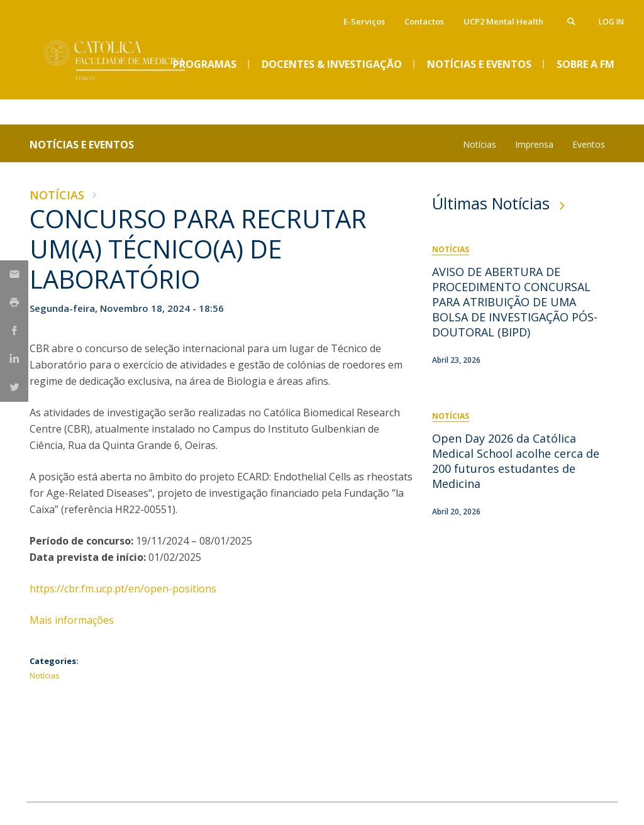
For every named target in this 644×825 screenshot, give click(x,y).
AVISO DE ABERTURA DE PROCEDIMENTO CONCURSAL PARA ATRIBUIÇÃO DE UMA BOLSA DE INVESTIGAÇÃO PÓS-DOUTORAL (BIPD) (515, 302)
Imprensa (534, 144)
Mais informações (73, 620)
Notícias (480, 144)
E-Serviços (364, 21)
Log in (611, 22)
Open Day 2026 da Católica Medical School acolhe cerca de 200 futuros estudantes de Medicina (516, 461)
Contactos (424, 21)
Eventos (589, 144)
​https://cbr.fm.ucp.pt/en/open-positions (123, 589)
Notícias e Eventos (82, 145)
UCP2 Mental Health (503, 21)
